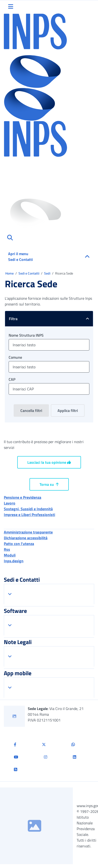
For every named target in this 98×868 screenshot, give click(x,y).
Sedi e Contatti (29, 273)
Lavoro (10, 503)
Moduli (10, 555)
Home (10, 273)
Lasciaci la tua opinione (49, 462)
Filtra (51, 319)
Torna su (49, 484)
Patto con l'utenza (19, 544)
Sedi (48, 273)
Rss (7, 549)
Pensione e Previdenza (23, 497)
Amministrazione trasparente (28, 532)
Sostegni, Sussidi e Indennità (28, 509)
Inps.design (14, 561)
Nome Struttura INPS (26, 335)
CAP (12, 379)
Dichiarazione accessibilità (26, 538)
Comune (15, 357)
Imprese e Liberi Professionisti (29, 515)
